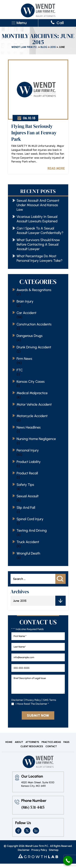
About (19, 742)
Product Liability (29, 462)
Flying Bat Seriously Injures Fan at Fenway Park (34, 133)
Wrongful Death (28, 553)
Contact (51, 747)
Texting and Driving (32, 530)
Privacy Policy (33, 700)
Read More (56, 168)
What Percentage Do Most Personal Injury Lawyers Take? (39, 258)
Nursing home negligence (36, 439)
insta (36, 831)
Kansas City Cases (31, 381)
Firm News (24, 359)
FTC (20, 370)
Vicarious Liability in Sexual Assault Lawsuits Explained (37, 219)
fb (18, 831)
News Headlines (29, 427)
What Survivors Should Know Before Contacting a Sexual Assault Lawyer (38, 244)
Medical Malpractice (32, 393)
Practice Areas (51, 742)
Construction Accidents (34, 324)
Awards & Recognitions (34, 290)
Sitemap (54, 850)
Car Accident (26, 313)
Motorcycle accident (32, 416)
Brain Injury (25, 301)
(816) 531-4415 (33, 807)
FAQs (66, 742)
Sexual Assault (28, 496)
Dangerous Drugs (30, 336)
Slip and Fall (26, 508)
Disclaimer (17, 700)
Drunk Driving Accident (34, 347)
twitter (27, 831)
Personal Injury (28, 450)
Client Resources (32, 747)
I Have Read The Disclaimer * (32, 704)
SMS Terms (50, 700)
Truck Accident (28, 542)
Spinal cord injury (30, 519)
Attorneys (32, 742)
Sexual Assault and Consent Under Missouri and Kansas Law (38, 205)
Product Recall (27, 473)
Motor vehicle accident (34, 404)
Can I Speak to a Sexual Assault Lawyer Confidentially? (40, 230)
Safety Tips (25, 485)
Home (9, 742)
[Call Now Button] (68, 861)
